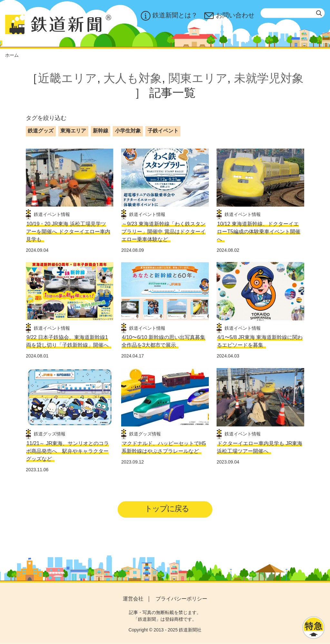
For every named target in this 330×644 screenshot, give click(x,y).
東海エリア (73, 131)
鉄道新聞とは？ (169, 16)
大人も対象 (133, 78)
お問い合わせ (229, 16)
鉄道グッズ (41, 131)
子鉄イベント (163, 131)
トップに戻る (167, 509)
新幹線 (101, 131)
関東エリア (198, 78)
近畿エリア (68, 78)
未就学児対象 (269, 78)
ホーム (12, 55)
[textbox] (293, 13)
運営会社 (133, 599)
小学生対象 (128, 131)
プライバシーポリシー (181, 599)
